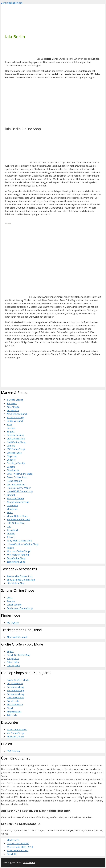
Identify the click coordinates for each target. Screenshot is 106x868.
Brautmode (13, 701)
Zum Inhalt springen (12, 3)
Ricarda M (12, 530)
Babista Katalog (15, 417)
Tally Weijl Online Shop (19, 541)
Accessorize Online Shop (20, 576)
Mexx (10, 512)
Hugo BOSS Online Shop (20, 491)
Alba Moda (13, 410)
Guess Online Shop (17, 477)
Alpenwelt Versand (17, 637)
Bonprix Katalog (15, 435)
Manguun (12, 509)
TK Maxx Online (15, 737)
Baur (9, 424)
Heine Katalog (14, 481)
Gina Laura (13, 470)
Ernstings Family (16, 463)
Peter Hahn (13, 662)
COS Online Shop (16, 449)
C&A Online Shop (16, 439)
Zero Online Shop (16, 562)
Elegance (12, 456)
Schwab (11, 537)
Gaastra (11, 467)
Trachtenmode (15, 705)
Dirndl (10, 708)
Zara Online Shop (16, 558)
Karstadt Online (15, 498)
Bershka (11, 428)
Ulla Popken (13, 665)
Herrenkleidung (15, 690)
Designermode (15, 683)
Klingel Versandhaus (18, 502)
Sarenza (11, 601)
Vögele (10, 548)
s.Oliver (11, 534)
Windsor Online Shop (18, 551)
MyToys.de (13, 623)
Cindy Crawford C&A (18, 843)
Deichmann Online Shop (20, 608)
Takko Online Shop (17, 729)
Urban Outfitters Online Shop (23, 544)
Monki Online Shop (17, 516)
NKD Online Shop (16, 523)
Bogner (11, 432)
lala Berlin (12, 505)
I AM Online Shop (16, 583)
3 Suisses (12, 403)
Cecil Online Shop (16, 442)
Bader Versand (15, 421)
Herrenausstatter (16, 484)
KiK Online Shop (15, 733)
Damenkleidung (15, 687)
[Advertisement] (26, 105)
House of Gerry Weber (19, 488)
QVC (9, 526)
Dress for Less (14, 453)
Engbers (11, 460)
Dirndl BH (12, 854)
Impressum (29, 862)
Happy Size (13, 658)
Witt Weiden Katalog (18, 555)
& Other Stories (15, 400)
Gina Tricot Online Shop (20, 474)
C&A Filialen (13, 751)
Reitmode (12, 715)
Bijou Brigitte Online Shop (21, 580)
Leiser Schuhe (14, 605)
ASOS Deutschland (17, 414)
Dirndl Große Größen (18, 655)
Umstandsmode (15, 697)
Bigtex (10, 651)
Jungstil (11, 495)
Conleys (11, 446)
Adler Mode (13, 407)
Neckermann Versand (18, 519)
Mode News (13, 840)
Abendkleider (14, 712)
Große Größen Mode (18, 680)
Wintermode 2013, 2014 (20, 847)
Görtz (10, 598)
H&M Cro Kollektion (17, 850)
